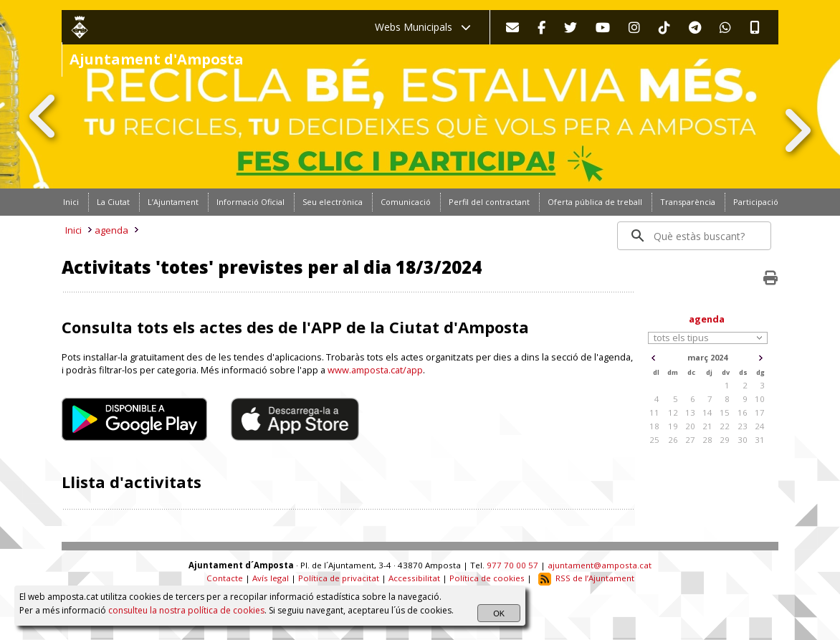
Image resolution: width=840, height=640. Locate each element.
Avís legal (271, 578)
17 (760, 412)
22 (725, 426)
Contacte (225, 578)
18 (654, 426)
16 (743, 412)
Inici (73, 230)
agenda (111, 230)
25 (654, 440)
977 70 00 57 (512, 565)
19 (673, 426)
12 (673, 412)
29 (725, 440)
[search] (695, 236)
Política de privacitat (339, 578)
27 (690, 440)
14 (707, 412)
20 (690, 426)
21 (707, 426)
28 (707, 440)
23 (743, 426)
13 (690, 412)
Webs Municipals (423, 27)
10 (760, 399)
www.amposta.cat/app (375, 370)
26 (673, 440)
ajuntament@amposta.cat (600, 565)
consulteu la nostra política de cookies (186, 610)
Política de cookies (487, 578)
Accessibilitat (414, 578)
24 (760, 426)
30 (743, 440)
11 (654, 412)
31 (760, 440)
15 (725, 412)
